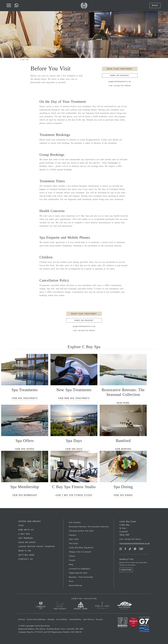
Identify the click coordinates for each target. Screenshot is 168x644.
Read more (123, 403)
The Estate (73, 543)
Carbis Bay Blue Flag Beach (81, 548)
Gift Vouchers (75, 522)
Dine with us (26, 530)
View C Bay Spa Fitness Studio (74, 495)
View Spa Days (74, 449)
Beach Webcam (75, 585)
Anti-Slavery (89, 619)
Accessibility (62, 619)
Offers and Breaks (30, 521)
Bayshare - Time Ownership (81, 577)
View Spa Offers (25, 449)
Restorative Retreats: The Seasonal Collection (89, 527)
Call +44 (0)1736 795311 (130, 539)
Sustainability (75, 619)
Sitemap (51, 619)
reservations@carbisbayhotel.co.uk (135, 543)
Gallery (72, 556)
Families (73, 535)
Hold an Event (27, 542)
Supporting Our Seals (78, 573)
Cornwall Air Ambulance (80, 569)
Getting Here (26, 555)
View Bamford (123, 449)
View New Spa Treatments (74, 398)
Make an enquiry (120, 75)
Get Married (26, 538)
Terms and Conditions (36, 619)
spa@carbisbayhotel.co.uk (120, 81)
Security (99, 619)
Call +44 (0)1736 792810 (120, 86)
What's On (25, 551)
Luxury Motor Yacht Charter (37, 547)
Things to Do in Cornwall (80, 552)
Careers (72, 560)
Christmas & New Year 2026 (81, 531)
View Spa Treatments (25, 398)
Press (71, 581)
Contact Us (26, 559)
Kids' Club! (74, 539)
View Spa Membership (25, 495)
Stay (21, 526)
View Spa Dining (123, 495)
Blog (71, 564)
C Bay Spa (24, 534)
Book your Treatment (120, 69)
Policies (22, 619)
